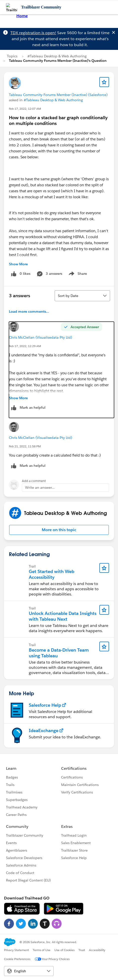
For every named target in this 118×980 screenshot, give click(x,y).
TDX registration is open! (33, 33)
